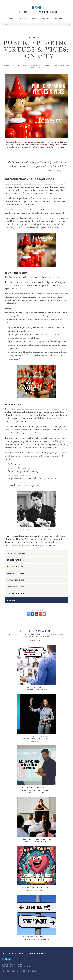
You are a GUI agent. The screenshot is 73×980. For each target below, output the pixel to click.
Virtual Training (15, 580)
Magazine (45, 19)
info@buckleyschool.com (24, 966)
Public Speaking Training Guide (50, 66)
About (12, 19)
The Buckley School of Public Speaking (24, 954)
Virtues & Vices (9, 66)
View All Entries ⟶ (36, 640)
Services (33, 19)
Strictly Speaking (22, 66)
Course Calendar (16, 593)
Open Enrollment (16, 587)
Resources (34, 66)
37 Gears (33, 971)
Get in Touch (59, 19)
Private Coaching (16, 573)
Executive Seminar (16, 553)
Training (22, 19)
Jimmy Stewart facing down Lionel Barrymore (25, 433)
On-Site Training (15, 560)
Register (11, 600)
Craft (7, 184)
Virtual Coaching (16, 567)
